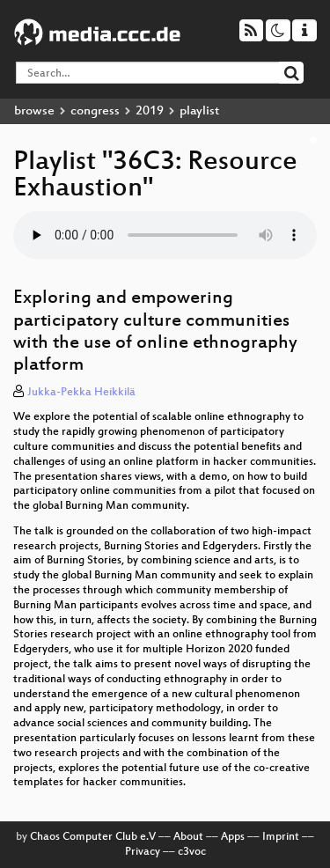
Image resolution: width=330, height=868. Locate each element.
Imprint (281, 837)
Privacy (143, 852)
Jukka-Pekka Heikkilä (81, 393)
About (188, 837)
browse (34, 111)
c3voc (192, 852)
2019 (150, 111)
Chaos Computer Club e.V (93, 837)
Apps (233, 837)
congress (95, 111)
